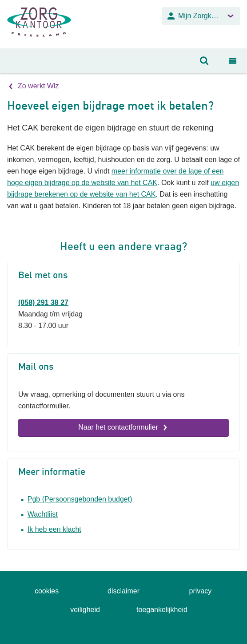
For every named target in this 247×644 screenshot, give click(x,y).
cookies (47, 591)
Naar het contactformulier (118, 427)
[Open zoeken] (204, 61)
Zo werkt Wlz (38, 86)
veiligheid (85, 610)
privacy (201, 591)
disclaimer (123, 591)
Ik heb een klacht (54, 529)
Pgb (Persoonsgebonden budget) (80, 499)
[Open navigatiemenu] (233, 61)
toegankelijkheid (162, 610)
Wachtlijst (43, 514)
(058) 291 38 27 (43, 302)
